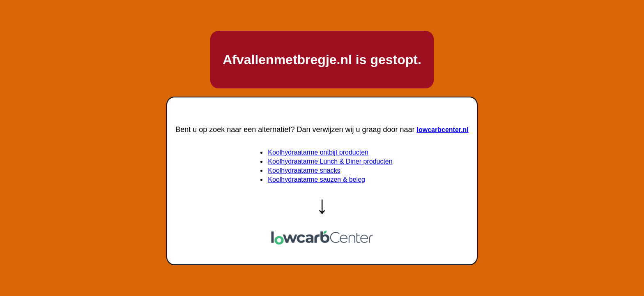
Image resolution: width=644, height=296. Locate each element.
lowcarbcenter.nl (443, 130)
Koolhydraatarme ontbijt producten (318, 152)
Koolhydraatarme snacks (304, 170)
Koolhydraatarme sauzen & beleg (316, 179)
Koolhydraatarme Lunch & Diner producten (330, 161)
